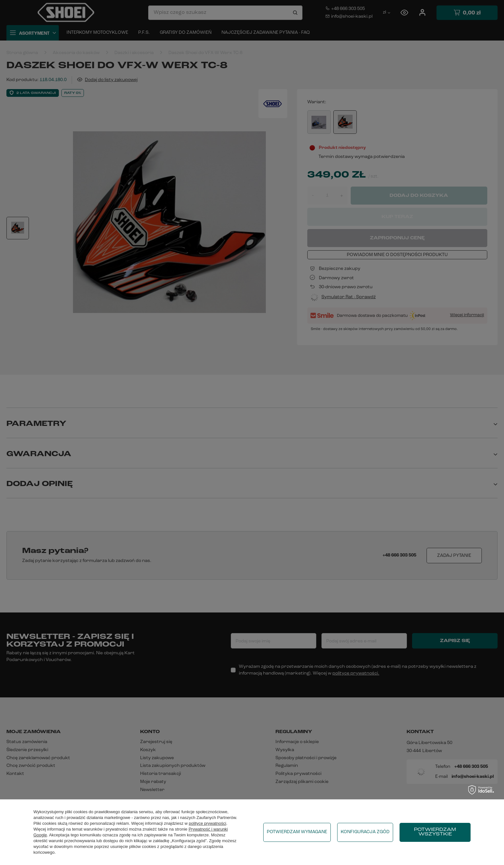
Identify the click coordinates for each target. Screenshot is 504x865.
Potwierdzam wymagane (297, 832)
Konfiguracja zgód (365, 832)
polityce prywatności (207, 823)
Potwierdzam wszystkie (435, 832)
